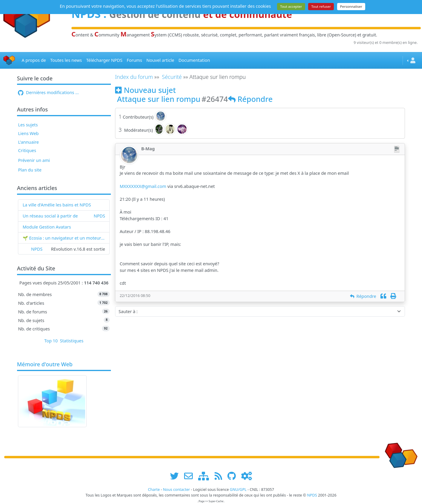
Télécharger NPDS (104, 60)
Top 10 (51, 341)
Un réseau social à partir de (50, 216)
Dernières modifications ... (48, 92)
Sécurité (172, 77)
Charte (154, 490)
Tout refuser (321, 6)
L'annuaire (28, 142)
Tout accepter (291, 6)
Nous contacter (176, 490)
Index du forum (134, 77)
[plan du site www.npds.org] (206, 476)
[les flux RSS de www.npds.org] (220, 476)
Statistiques (72, 341)
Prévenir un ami (34, 160)
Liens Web (28, 133)
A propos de (34, 60)
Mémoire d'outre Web (45, 364)
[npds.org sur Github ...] (234, 476)
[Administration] (247, 476)
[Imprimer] (393, 296)
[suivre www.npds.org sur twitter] (176, 476)
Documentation (194, 60)
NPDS (100, 216)
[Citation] (383, 296)
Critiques (27, 150)
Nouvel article (160, 60)
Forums (134, 60)
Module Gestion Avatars (47, 227)
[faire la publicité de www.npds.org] (191, 476)
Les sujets (28, 125)
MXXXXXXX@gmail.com (143, 186)
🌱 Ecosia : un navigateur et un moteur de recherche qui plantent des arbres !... (64, 238)
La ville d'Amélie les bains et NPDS (57, 205)
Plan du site (30, 170)
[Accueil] (9, 60)
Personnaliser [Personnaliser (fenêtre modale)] (351, 6)
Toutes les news (66, 60)
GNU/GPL (238, 490)
